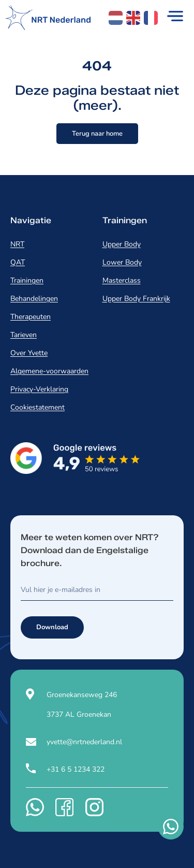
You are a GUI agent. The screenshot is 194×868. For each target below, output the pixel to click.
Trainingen (27, 280)
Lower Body (122, 262)
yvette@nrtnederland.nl (84, 742)
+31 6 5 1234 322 (76, 769)
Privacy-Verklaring (39, 389)
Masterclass (122, 280)
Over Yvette (29, 353)
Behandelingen (34, 299)
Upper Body (122, 244)
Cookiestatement (38, 407)
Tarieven (24, 335)
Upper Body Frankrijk (136, 299)
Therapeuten (31, 317)
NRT (17, 244)
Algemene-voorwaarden (49, 371)
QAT (18, 262)
